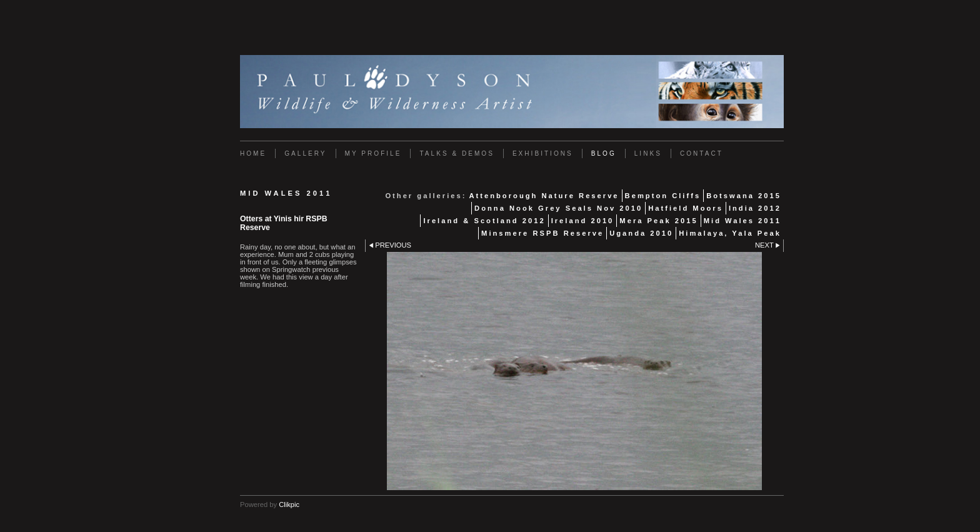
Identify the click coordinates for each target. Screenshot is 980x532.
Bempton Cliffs (663, 196)
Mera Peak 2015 (658, 221)
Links (648, 153)
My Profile (373, 153)
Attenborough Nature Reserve (544, 196)
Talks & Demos (457, 153)
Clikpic (289, 504)
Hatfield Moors (686, 208)
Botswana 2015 (744, 196)
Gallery (305, 153)
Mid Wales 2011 (742, 221)
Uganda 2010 (641, 233)
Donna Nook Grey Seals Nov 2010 (558, 208)
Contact (702, 153)
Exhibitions (543, 153)
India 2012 (755, 208)
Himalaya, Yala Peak (730, 233)
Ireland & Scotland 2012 (484, 221)
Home (253, 153)
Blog (604, 153)
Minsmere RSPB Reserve (542, 233)
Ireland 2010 (583, 221)
